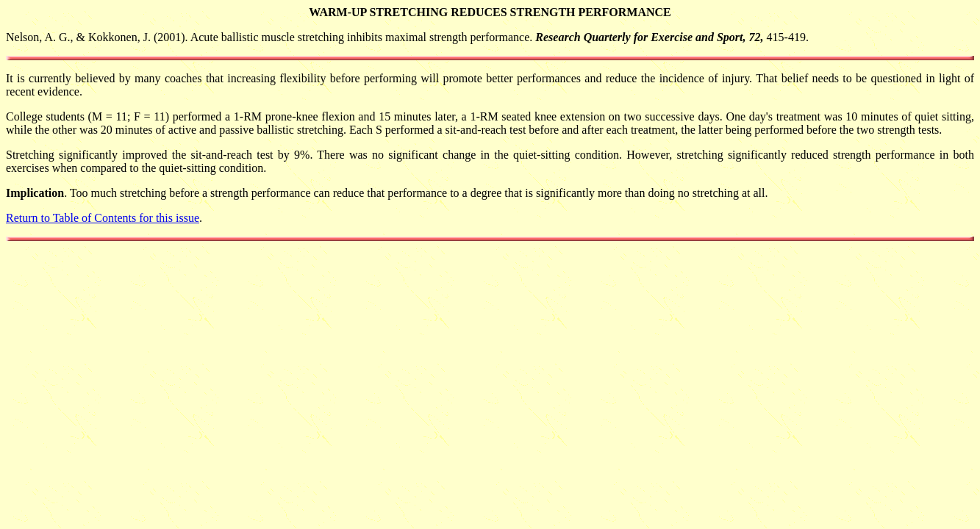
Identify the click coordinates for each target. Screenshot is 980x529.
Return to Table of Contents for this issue (103, 218)
